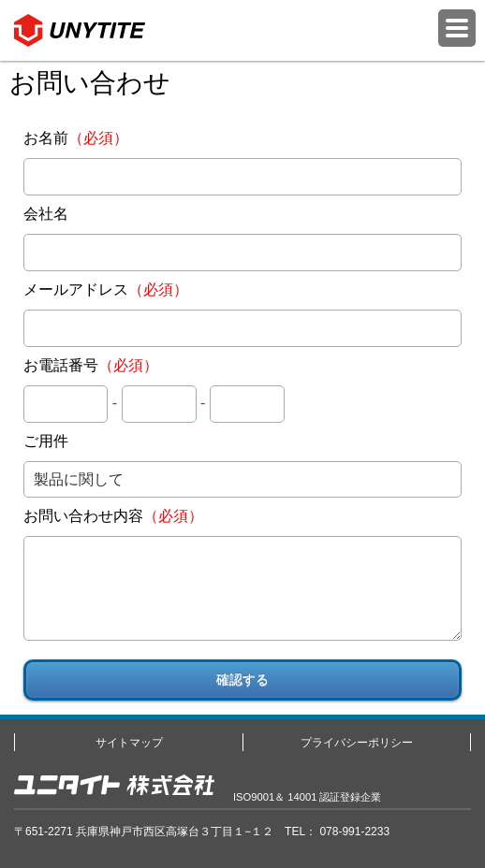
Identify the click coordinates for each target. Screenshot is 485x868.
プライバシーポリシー (357, 743)
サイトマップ (129, 743)
